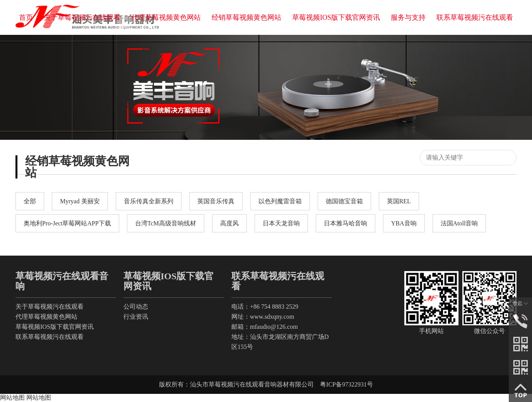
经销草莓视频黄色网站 (246, 17)
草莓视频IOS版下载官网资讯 (336, 17)
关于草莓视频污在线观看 (82, 17)
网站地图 (12, 398)
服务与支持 (408, 17)
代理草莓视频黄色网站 (166, 17)
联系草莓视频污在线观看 (475, 17)
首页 (26, 17)
